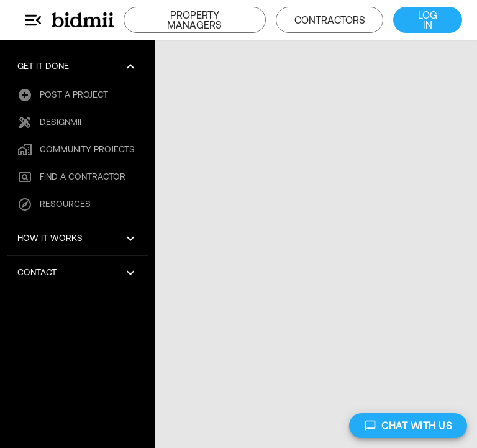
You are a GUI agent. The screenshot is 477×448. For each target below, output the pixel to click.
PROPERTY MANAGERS (195, 20)
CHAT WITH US (408, 426)
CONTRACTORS (329, 20)
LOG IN (428, 20)
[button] (78, 66)
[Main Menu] (33, 20)
